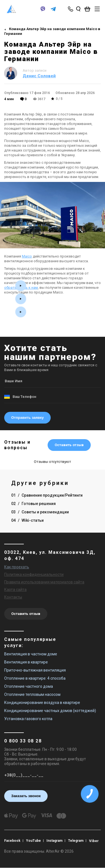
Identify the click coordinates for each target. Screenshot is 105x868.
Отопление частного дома (29, 686)
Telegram (76, 841)
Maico (27, 256)
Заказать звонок (26, 796)
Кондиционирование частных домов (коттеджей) (50, 711)
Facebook (12, 841)
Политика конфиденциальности (34, 574)
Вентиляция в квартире (26, 662)
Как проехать (17, 567)
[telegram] (53, 12)
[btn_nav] (97, 9)
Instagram (54, 841)
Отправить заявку (27, 418)
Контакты (13, 597)
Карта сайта (15, 590)
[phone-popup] (71, 9)
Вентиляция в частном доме (31, 654)
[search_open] (78, 9)
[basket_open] (89, 9)
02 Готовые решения (33, 504)
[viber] (43, 12)
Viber (94, 841)
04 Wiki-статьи (27, 520)
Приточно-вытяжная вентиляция (35, 670)
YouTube (33, 841)
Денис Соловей (39, 76)
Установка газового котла (28, 719)
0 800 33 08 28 (23, 741)
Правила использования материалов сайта (44, 582)
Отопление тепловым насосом (32, 694)
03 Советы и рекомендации (40, 512)
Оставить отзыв (69, 445)
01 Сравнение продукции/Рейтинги (47, 495)
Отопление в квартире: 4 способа (35, 678)
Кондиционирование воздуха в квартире (42, 703)
